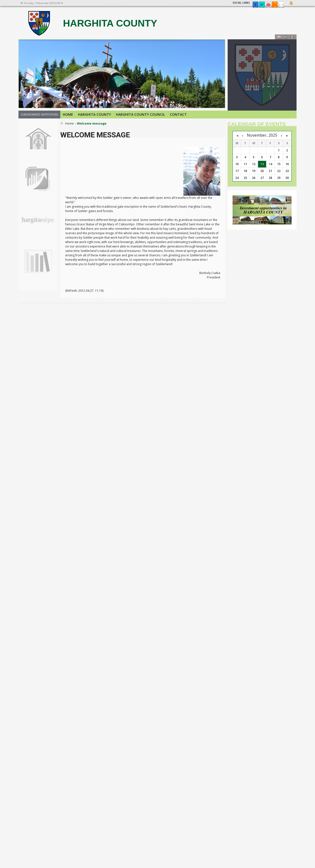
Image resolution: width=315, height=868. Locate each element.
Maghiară (286, 37)
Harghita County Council (140, 114)
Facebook (255, 5)
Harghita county (92, 23)
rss (275, 5)
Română (292, 37)
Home (68, 114)
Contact (281, 5)
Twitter (262, 5)
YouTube (268, 5)
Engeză (279, 37)
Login (292, 3)
